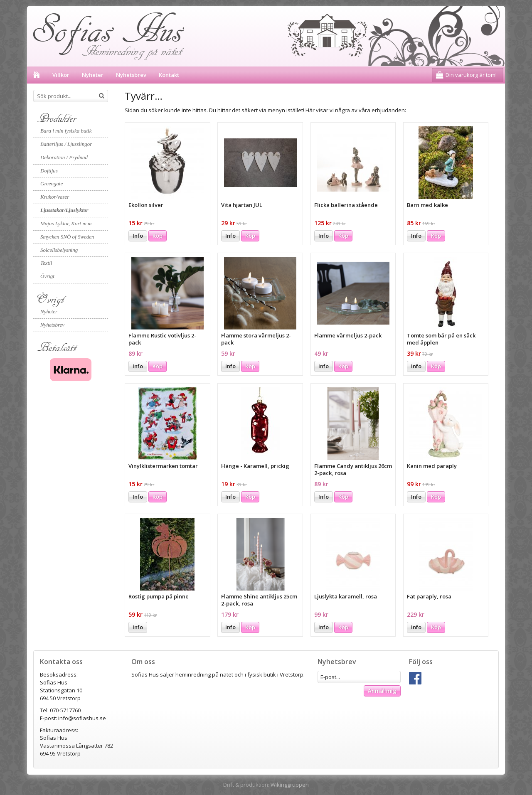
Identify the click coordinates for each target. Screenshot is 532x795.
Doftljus (49, 171)
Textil (46, 263)
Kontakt (169, 75)
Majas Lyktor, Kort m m (66, 223)
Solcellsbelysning (59, 250)
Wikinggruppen (290, 785)
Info (138, 236)
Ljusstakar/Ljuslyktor (64, 210)
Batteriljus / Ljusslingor (66, 144)
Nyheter (93, 75)
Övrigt (47, 276)
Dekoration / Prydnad (64, 157)
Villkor (61, 75)
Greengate (52, 183)
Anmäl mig (382, 691)
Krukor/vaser (55, 197)
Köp (158, 236)
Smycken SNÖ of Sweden (67, 237)
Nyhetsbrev (131, 75)
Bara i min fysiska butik (66, 131)
